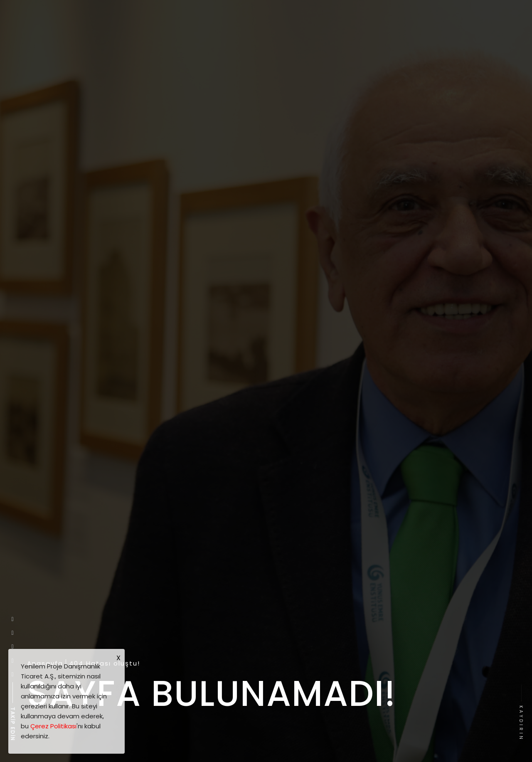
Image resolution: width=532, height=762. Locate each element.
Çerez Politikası (53, 726)
